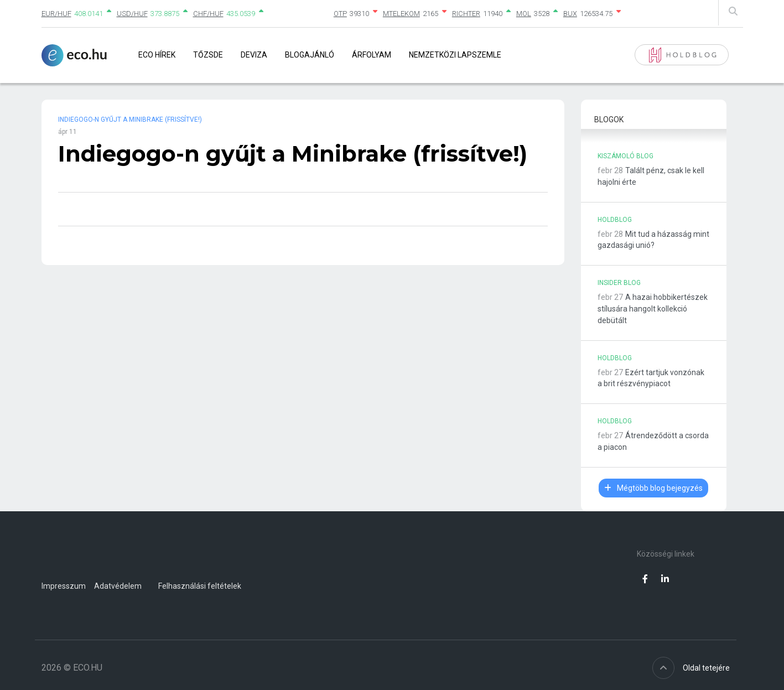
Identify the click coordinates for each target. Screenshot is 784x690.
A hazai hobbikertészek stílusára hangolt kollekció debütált (653, 309)
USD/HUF (132, 14)
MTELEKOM (401, 14)
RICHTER (466, 14)
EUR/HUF (56, 14)
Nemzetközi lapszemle (455, 55)
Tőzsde (208, 55)
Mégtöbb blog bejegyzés (653, 488)
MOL (524, 14)
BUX (570, 14)
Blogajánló (310, 55)
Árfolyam (372, 55)
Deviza (254, 55)
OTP (340, 14)
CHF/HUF (208, 14)
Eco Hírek (157, 55)
